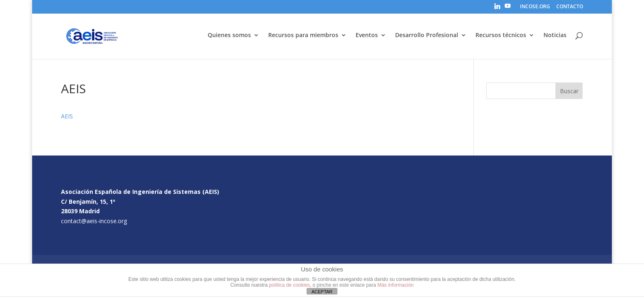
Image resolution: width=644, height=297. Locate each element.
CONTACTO (570, 7)
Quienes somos (229, 35)
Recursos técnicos (501, 35)
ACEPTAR (322, 292)
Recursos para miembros (303, 35)
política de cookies (289, 285)
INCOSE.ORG (535, 7)
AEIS (67, 116)
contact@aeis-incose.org (94, 221)
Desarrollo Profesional (427, 35)
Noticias (555, 35)
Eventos (367, 35)
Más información (396, 285)
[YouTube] (508, 8)
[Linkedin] (497, 8)
